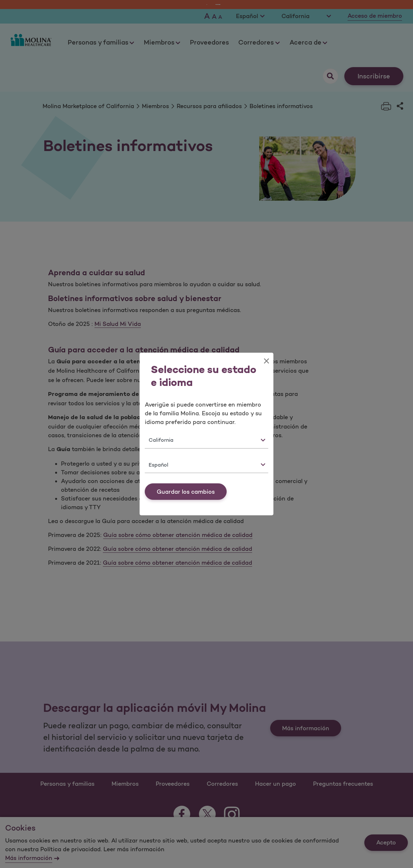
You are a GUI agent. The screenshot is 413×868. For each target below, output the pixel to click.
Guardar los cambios (186, 492)
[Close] (266, 361)
